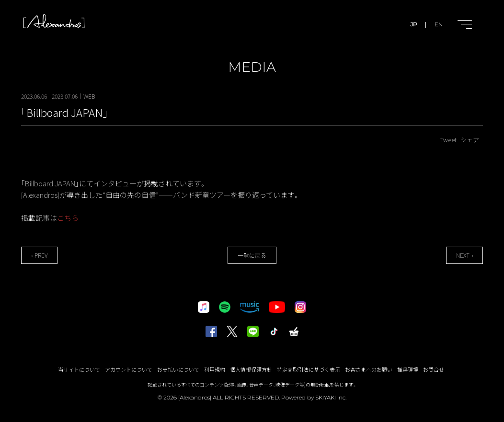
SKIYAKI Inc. (331, 397)
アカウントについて (129, 369)
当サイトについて (79, 369)
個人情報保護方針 (251, 369)
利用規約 (215, 369)
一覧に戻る (252, 255)
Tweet (448, 140)
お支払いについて (178, 369)
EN (439, 24)
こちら (68, 218)
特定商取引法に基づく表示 (309, 369)
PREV (41, 255)
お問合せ (434, 369)
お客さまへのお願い (369, 369)
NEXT (463, 255)
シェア (470, 140)
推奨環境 (408, 369)
